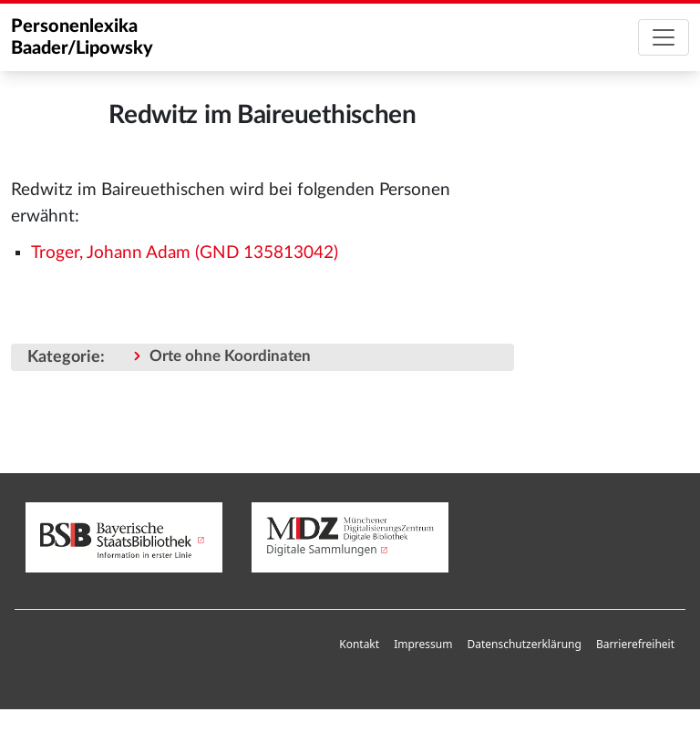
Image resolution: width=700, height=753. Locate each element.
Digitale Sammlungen (322, 549)
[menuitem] (359, 645)
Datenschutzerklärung (524, 644)
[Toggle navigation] (664, 37)
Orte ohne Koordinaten (230, 356)
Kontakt (359, 644)
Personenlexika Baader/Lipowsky (82, 37)
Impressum (423, 644)
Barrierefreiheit (635, 644)
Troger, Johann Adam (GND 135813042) (185, 253)
